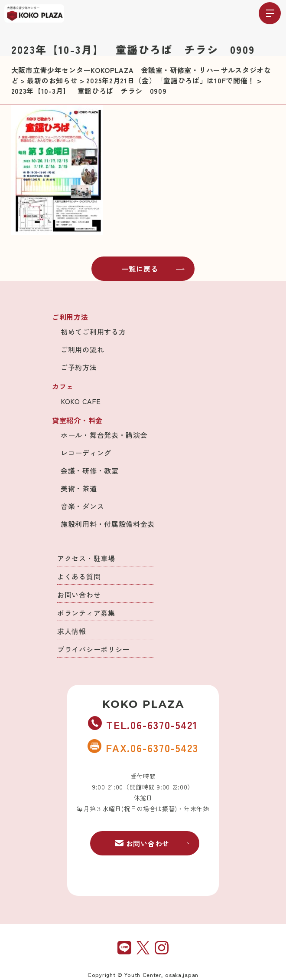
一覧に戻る (153, 269)
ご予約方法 (79, 367)
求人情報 (72, 631)
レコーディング (86, 453)
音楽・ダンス (82, 506)
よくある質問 (79, 576)
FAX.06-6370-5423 (143, 747)
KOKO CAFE (81, 401)
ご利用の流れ (82, 349)
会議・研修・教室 (90, 470)
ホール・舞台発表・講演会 (104, 435)
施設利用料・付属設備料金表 (108, 524)
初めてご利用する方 (93, 332)
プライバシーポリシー (93, 649)
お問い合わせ (79, 595)
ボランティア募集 (86, 613)
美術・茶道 (79, 488)
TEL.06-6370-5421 (143, 724)
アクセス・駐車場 (86, 558)
